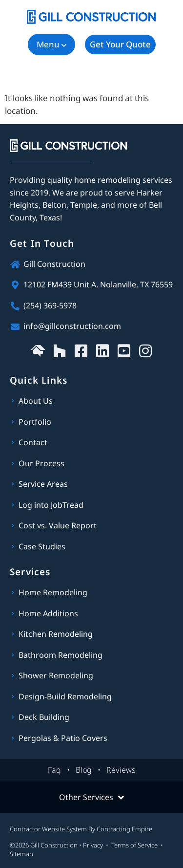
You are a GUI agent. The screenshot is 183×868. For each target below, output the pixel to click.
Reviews (121, 770)
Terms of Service (134, 845)
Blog (84, 770)
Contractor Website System (48, 829)
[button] (51, 44)
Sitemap (21, 854)
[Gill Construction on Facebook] (81, 351)
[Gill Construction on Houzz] (60, 351)
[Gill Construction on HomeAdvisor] (38, 351)
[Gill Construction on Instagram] (145, 351)
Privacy (93, 845)
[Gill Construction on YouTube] (124, 351)
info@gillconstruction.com (72, 326)
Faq (54, 770)
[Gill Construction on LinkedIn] (102, 351)
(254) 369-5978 (50, 305)
